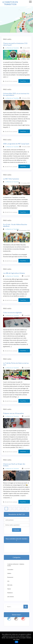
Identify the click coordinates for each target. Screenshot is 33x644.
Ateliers (9, 573)
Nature (9, 589)
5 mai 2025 (27, 276)
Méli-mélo (7, 39)
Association (10, 570)
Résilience (10, 593)
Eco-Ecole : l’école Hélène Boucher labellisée (15, 225)
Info (8, 581)
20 (23, 509)
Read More (24, 81)
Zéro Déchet (11, 597)
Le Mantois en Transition (11, 48)
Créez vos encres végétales (12, 313)
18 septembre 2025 (25, 230)
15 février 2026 (26, 98)
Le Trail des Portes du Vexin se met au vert (16, 364)
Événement (10, 577)
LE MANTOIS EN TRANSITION (10, 3)
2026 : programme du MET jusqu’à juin (16, 144)
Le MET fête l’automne (11, 179)
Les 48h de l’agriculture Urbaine (14, 273)
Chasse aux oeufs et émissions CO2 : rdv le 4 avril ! (15, 44)
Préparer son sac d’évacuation (13, 413)
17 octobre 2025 (25, 183)
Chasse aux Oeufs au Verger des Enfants (14, 465)
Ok (16, 642)
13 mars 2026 (26, 48)
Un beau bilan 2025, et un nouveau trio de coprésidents (16, 94)
